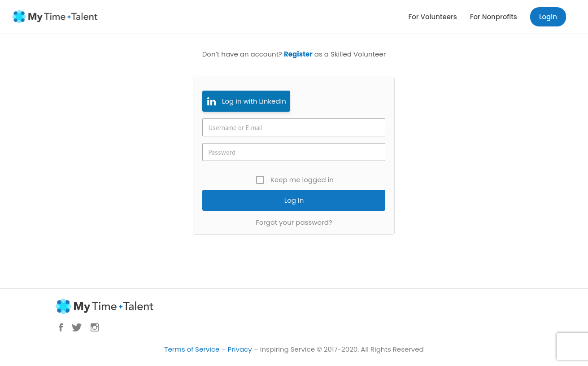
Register (298, 54)
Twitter (77, 327)
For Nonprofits (494, 17)
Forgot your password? (294, 222)
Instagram (95, 327)
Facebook (61, 327)
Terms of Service (192, 349)
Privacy (240, 349)
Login (548, 17)
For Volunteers (433, 17)
